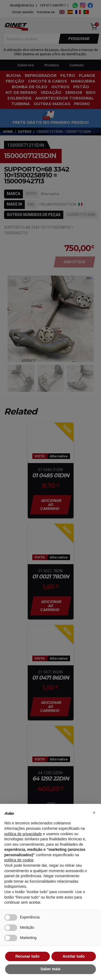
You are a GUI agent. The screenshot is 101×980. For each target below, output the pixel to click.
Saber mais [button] (50, 969)
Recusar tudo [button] (27, 956)
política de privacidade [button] (23, 834)
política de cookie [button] (19, 860)
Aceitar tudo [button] (74, 956)
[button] (94, 813)
